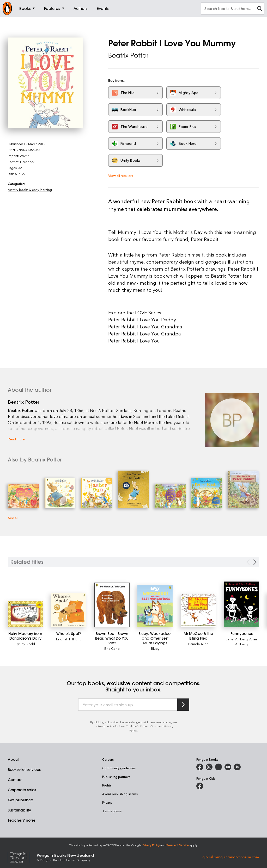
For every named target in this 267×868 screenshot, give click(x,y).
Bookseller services (24, 770)
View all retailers (121, 175)
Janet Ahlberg (237, 639)
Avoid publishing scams (120, 794)
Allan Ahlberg (246, 641)
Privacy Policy (151, 845)
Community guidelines (119, 768)
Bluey (155, 648)
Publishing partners (116, 777)
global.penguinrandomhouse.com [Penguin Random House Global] (231, 857)
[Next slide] (255, 562)
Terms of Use (149, 726)
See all (13, 518)
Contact (15, 780)
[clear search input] (259, 9)
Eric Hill (62, 639)
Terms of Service (178, 845)
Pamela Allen (198, 644)
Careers (108, 759)
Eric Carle (112, 648)
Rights (107, 785)
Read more (16, 439)
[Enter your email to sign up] (128, 705)
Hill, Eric (75, 639)
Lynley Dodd (25, 644)
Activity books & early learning (30, 190)
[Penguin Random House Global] (22, 857)
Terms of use (112, 811)
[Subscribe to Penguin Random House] (183, 705)
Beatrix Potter (128, 55)
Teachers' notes (22, 820)
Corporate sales (22, 790)
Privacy (107, 802)
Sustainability (19, 810)
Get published (21, 800)
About (13, 759)
